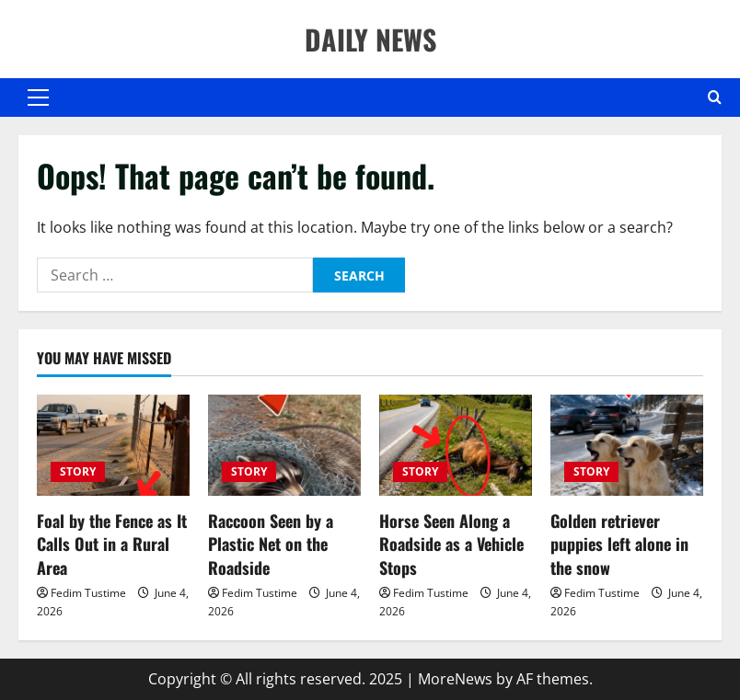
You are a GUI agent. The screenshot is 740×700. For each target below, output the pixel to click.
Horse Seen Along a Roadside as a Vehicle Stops (451, 544)
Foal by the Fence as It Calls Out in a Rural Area (112, 544)
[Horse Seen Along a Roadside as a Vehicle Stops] (456, 446)
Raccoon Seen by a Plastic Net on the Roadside (271, 544)
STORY (78, 471)
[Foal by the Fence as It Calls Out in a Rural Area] (113, 446)
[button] (38, 98)
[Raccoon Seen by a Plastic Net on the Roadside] (284, 446)
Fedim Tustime (88, 593)
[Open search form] (715, 98)
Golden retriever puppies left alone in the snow (619, 544)
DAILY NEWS (370, 39)
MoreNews (455, 679)
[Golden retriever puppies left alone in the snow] (627, 446)
